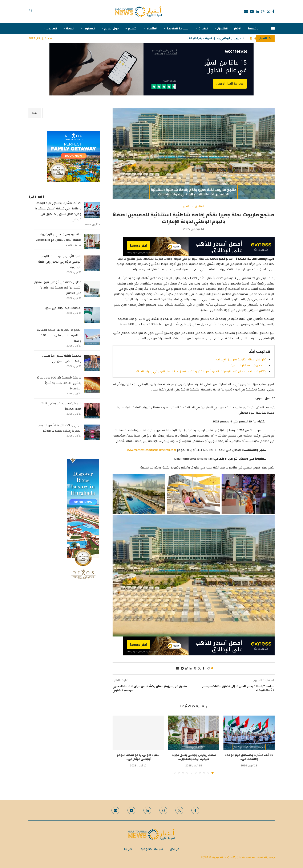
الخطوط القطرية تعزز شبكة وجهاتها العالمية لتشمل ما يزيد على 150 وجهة (59, 335)
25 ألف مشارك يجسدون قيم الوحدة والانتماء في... (249, 757)
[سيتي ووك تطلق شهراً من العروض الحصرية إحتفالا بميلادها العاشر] (92, 432)
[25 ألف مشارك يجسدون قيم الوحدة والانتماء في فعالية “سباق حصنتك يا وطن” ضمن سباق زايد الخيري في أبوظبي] (92, 210)
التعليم (133, 29)
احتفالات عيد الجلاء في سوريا (63, 308)
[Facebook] (273, 12)
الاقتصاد (152, 29)
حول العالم (112, 29)
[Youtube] (252, 12)
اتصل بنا (129, 849)
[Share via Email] (178, 668)
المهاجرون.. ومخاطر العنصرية (249, 365)
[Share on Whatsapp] (187, 668)
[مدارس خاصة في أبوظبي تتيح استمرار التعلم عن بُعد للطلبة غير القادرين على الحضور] (92, 289)
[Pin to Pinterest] (195, 668)
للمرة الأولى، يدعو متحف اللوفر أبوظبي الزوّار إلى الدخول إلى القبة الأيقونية (60, 262)
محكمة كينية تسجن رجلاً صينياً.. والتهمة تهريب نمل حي (62, 359)
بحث (35, 113)
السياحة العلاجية (178, 29)
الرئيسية (254, 29)
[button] (251, 38)
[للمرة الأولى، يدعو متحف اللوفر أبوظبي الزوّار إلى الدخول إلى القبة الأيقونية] (92, 263)
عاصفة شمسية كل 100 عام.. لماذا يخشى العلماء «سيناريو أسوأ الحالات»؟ (59, 383)
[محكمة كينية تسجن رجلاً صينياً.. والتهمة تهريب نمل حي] (92, 363)
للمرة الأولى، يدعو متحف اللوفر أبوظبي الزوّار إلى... (138, 757)
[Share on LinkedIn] (191, 668)
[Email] (246, 12)
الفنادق (222, 29)
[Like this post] (208, 668)
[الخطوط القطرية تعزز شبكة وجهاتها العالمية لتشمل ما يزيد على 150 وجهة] (92, 337)
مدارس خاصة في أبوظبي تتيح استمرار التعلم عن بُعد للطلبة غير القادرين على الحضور (58, 288)
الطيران (203, 29)
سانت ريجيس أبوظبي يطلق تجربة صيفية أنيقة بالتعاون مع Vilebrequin (58, 237)
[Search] (31, 12)
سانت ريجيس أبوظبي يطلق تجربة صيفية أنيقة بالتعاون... (211, 38)
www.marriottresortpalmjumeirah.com (151, 450)
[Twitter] (268, 12)
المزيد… (52, 29)
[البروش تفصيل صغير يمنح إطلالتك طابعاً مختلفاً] (92, 411)
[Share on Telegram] (182, 668)
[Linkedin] (257, 12)
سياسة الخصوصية (152, 849)
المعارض (89, 29)
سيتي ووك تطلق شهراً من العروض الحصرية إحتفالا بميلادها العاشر (59, 428)
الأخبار (238, 29)
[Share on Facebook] (203, 668)
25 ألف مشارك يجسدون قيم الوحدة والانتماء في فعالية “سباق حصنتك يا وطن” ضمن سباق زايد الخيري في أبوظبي (58, 211)
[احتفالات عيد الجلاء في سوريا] (92, 315)
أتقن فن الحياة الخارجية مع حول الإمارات (241, 360)
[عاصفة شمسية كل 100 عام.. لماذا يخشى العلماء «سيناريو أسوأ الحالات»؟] (92, 385)
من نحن (175, 849)
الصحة (70, 29)
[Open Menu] (273, 29)
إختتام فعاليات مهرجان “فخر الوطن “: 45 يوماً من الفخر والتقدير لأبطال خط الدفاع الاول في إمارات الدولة (201, 372)
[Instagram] (263, 12)
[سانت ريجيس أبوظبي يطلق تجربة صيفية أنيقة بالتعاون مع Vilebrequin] (92, 241)
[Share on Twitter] (199, 668)
